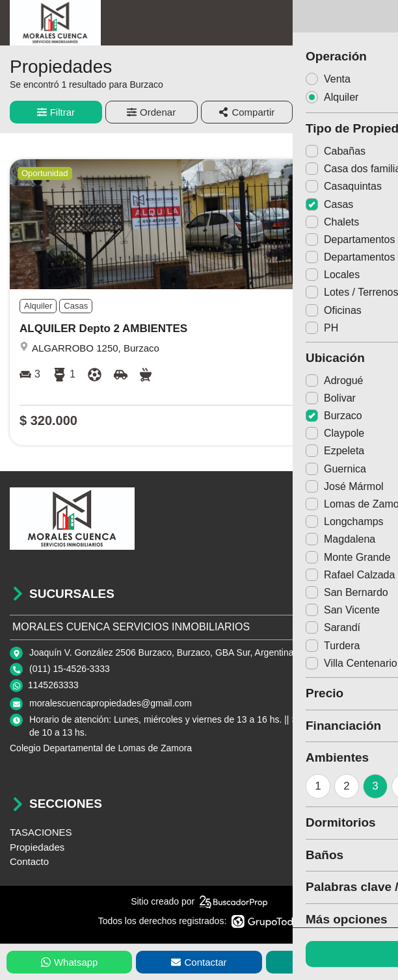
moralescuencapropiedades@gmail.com (111, 703)
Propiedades (37, 847)
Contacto (29, 861)
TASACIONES (41, 832)
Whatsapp (70, 962)
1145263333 (53, 685)
